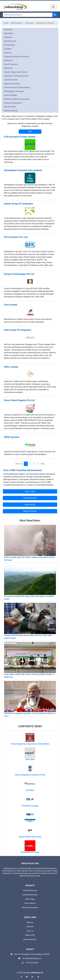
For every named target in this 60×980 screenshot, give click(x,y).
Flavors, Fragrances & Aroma (16, 72)
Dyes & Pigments (11, 64)
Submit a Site (30, 935)
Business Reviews (30, 939)
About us (30, 922)
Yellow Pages (30, 899)
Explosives (8, 68)
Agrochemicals (10, 41)
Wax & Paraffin (10, 107)
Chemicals (29, 23)
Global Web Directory (30, 895)
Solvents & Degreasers (13, 103)
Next (43, 464)
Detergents (8, 60)
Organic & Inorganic (12, 84)
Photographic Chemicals (14, 91)
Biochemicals (9, 45)
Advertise (30, 927)
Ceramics (8, 53)
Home (6, 23)
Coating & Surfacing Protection (16, 57)
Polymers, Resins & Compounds (17, 99)
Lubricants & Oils (11, 80)
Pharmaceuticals (11, 111)
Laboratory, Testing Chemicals (16, 76)
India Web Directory (30, 891)
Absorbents (9, 33)
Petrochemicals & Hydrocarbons (17, 87)
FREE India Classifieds (30, 908)
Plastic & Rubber (11, 95)
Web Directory (17, 23)
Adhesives (8, 37)
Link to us (30, 931)
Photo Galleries (30, 903)
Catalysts (8, 49)
